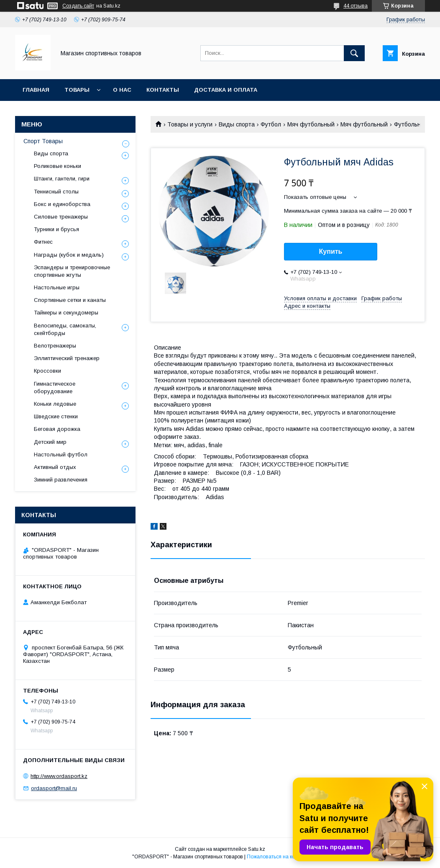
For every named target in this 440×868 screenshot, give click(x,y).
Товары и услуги (190, 124)
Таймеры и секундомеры (66, 313)
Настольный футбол (61, 455)
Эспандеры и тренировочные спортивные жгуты (72, 271)
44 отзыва (356, 6)
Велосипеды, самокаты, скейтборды (65, 329)
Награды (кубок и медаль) (69, 255)
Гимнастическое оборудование (55, 388)
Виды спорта (237, 124)
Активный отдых (55, 467)
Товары (77, 90)
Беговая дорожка (57, 429)
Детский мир (50, 442)
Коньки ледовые (55, 404)
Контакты (163, 90)
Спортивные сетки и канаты (70, 300)
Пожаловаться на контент (277, 857)
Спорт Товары (43, 141)
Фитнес (43, 242)
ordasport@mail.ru (54, 788)
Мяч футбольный (311, 124)
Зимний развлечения (61, 480)
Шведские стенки (56, 416)
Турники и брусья (56, 229)
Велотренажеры (55, 346)
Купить (331, 251)
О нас (122, 90)
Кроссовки (47, 371)
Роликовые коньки (58, 166)
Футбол (271, 124)
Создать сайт (78, 6)
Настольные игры (57, 287)
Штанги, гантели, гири (62, 179)
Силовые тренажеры (61, 217)
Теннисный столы (56, 192)
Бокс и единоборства (62, 204)
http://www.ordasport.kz (59, 776)
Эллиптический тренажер (67, 358)
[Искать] (354, 53)
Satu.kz (257, 849)
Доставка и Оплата (226, 90)
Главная (36, 90)
